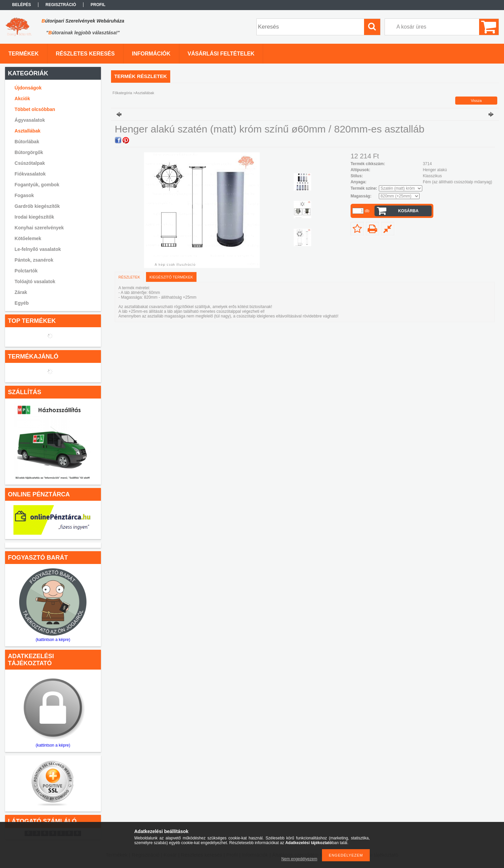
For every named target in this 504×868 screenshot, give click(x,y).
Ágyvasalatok (30, 120)
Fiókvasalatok (30, 174)
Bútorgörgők (29, 152)
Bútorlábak (27, 142)
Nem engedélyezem (299, 859)
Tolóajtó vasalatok (35, 281)
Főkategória (122, 93)
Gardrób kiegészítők (37, 206)
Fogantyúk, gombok (37, 185)
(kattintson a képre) (53, 640)
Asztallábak (27, 131)
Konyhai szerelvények (39, 228)
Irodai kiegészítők (34, 217)
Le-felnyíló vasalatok (38, 249)
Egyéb (22, 303)
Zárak (21, 292)
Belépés (22, 5)
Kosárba (408, 211)
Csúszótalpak (30, 163)
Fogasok (24, 195)
